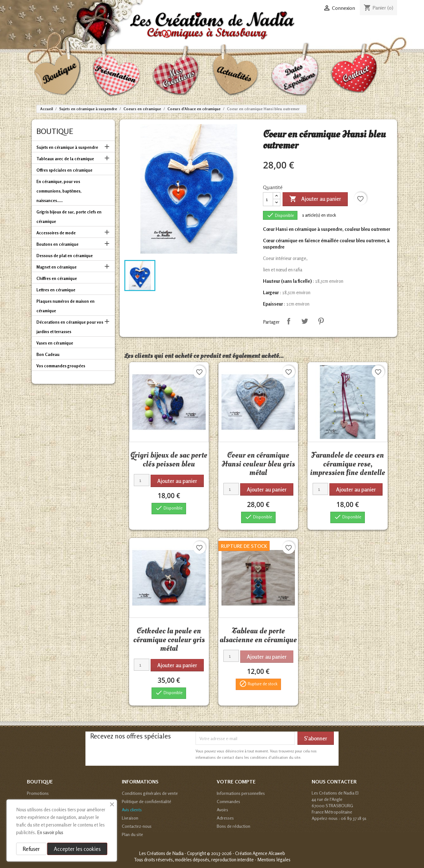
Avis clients (132, 810)
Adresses (225, 818)
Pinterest (321, 321)
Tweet (305, 321)
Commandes (228, 801)
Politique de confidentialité (147, 801)
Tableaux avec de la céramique (65, 159)
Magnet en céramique (56, 267)
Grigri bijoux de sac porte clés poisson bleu (169, 459)
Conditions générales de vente (150, 793)
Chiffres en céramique (57, 278)
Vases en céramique (55, 343)
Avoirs (222, 810)
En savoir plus (50, 832)
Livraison (130, 818)
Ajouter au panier (315, 199)
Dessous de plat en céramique (65, 256)
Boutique (55, 131)
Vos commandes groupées (61, 366)
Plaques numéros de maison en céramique (65, 306)
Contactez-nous (137, 826)
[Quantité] (268, 199)
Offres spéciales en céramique (64, 170)
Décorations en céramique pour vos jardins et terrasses (70, 327)
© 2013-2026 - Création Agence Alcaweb (246, 853)
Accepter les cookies (77, 849)
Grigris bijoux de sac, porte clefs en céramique (69, 217)
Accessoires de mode (56, 233)
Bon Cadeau (48, 354)
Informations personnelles (241, 793)
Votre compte (236, 782)
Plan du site (132, 834)
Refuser (31, 849)
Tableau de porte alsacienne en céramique (258, 635)
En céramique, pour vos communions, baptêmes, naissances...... (59, 191)
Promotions (38, 793)
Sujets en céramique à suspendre (67, 147)
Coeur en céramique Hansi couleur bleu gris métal (258, 464)
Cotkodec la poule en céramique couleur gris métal (169, 640)
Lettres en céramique (56, 290)
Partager (289, 321)
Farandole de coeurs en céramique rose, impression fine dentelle (348, 464)
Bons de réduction (234, 826)
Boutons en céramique (57, 244)
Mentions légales (274, 860)
